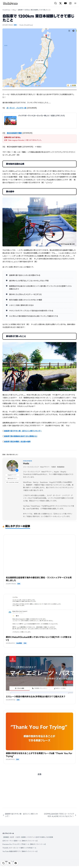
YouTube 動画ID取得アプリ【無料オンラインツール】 (20, 851)
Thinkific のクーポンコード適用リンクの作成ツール (19, 848)
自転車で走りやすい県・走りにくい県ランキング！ (23, 431)
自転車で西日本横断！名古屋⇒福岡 (17, 442)
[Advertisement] (39, 793)
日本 (15, 25)
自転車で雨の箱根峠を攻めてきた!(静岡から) (21, 436)
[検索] (56, 3)
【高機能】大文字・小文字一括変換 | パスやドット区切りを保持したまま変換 (28, 837)
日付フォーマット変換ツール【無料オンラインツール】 (20, 841)
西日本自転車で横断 (14, 133)
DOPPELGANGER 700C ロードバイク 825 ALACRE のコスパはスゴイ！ (60, 815)
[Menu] (75, 3)
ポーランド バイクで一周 (16, 108)
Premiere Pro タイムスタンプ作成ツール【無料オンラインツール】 (24, 844)
